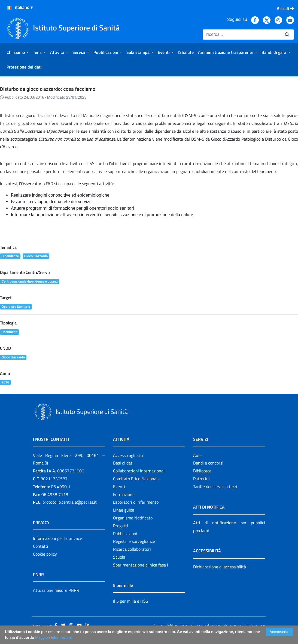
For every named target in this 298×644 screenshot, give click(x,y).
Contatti (41, 546)
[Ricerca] (242, 35)
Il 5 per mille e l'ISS (131, 601)
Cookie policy (45, 554)
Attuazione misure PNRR (56, 590)
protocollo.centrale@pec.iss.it (70, 502)
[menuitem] (18, 52)
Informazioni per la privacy (57, 538)
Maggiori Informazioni (53, 637)
